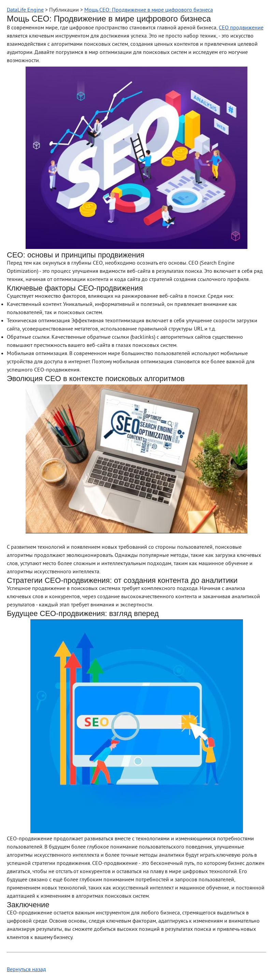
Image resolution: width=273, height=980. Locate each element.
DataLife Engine (25, 10)
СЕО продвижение (241, 28)
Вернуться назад (26, 970)
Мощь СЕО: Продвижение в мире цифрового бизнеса (149, 10)
